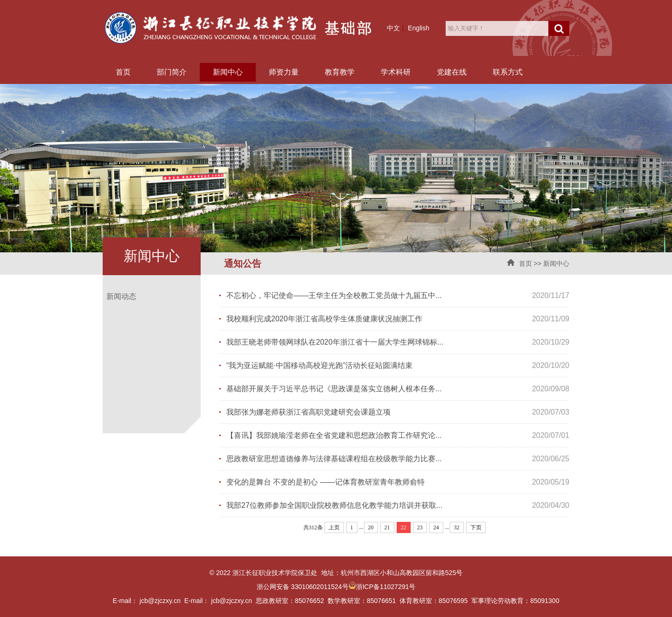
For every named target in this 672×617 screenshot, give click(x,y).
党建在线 (452, 72)
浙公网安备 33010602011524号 (306, 587)
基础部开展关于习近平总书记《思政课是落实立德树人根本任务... (334, 389)
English (419, 28)
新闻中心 (228, 72)
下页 (476, 527)
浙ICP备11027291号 (386, 587)
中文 (393, 28)
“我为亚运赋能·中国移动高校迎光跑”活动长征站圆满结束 (319, 365)
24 (436, 527)
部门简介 (172, 72)
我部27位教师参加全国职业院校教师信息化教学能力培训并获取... (334, 505)
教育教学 (340, 72)
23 (420, 527)
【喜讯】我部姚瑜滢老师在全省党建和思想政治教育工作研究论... (334, 435)
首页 (123, 72)
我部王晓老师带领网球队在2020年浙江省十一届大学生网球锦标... (335, 342)
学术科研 (396, 72)
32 (457, 527)
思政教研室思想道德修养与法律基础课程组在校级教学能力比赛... (334, 459)
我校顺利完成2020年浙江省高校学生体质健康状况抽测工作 (324, 319)
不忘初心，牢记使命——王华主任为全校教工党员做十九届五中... (334, 295)
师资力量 (284, 72)
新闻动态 (121, 296)
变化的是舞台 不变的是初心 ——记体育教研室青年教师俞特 (325, 482)
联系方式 (508, 72)
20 (371, 527)
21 (387, 527)
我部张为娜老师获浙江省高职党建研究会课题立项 (308, 412)
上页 (334, 527)
